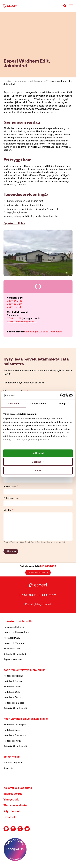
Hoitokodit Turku (12, 698)
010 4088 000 (48, 566)
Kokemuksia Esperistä (18, 788)
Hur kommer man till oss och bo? (31, 81)
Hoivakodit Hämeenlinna (16, 633)
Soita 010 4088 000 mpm (38, 595)
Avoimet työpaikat (13, 763)
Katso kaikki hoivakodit (15, 654)
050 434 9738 (15, 301)
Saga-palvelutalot (13, 660)
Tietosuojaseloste (15, 806)
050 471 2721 (14, 307)
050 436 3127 (14, 304)
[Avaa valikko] (71, 6)
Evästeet (9, 817)
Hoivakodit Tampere (14, 643)
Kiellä (38, 470)
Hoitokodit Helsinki (13, 676)
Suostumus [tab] (13, 403)
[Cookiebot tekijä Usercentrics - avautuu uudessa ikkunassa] (60, 395)
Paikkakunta (11, 487)
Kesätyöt (8, 768)
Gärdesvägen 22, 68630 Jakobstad (43, 332)
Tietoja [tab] (63, 403)
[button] (38, 253)
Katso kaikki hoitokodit (15, 708)
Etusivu (7, 81)
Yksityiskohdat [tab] (38, 403)
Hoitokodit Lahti (12, 730)
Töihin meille (12, 757)
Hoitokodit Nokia (12, 687)
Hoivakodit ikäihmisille (18, 621)
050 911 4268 (14, 319)
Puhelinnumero (11, 498)
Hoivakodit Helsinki (14, 627)
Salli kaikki (38, 453)
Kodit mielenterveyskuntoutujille (24, 670)
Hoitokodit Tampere (14, 703)
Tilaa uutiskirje (13, 794)
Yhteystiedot (12, 800)
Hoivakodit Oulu (12, 638)
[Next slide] (70, 253)
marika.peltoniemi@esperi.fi (22, 322)
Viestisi (8, 510)
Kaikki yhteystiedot (38, 605)
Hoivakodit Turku (12, 649)
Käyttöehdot (12, 812)
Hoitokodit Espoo (13, 681)
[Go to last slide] (6, 253)
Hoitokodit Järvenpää (15, 725)
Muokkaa (38, 462)
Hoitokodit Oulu (12, 692)
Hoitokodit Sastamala (15, 736)
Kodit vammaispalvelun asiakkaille (26, 719)
